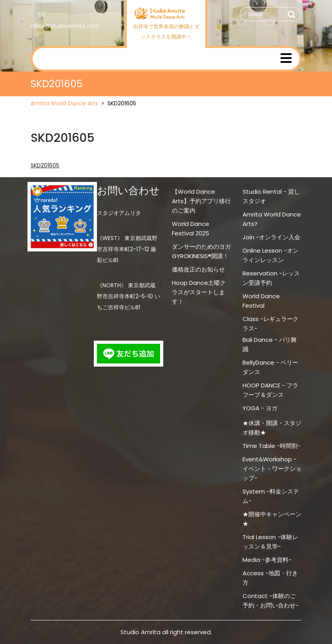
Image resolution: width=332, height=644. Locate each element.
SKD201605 (45, 165)
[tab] (286, 59)
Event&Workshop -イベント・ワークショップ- (272, 469)
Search (291, 15)
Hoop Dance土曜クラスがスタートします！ (199, 292)
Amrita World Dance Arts (64, 103)
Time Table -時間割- (272, 446)
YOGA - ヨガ (260, 408)
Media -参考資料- (267, 560)
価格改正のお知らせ (198, 269)
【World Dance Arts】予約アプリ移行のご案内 (201, 201)
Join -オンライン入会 (271, 237)
